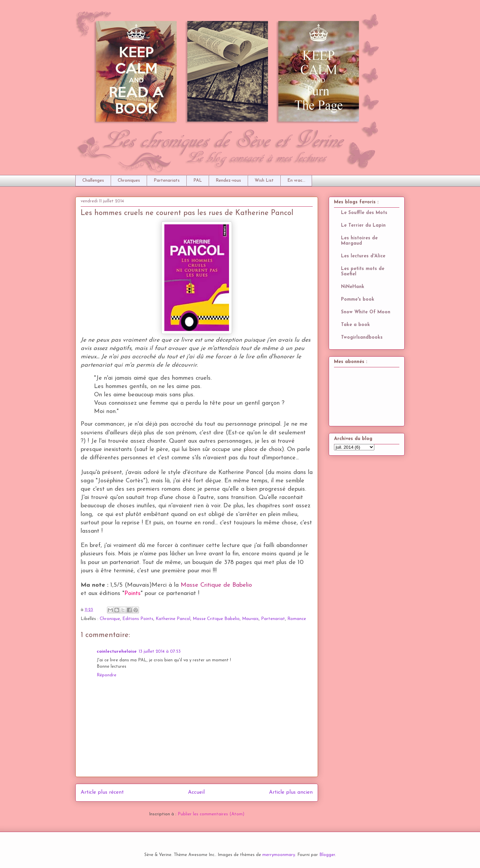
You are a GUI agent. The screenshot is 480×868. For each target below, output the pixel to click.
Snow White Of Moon (366, 312)
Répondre (106, 675)
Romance (297, 619)
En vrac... (296, 180)
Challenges (93, 180)
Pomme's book (358, 299)
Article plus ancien (291, 792)
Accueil (196, 792)
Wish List (264, 180)
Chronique (110, 619)
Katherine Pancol (173, 619)
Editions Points (138, 619)
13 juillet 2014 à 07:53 (160, 651)
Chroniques (129, 180)
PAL (198, 180)
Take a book (355, 325)
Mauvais (250, 619)
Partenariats (167, 180)
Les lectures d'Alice (363, 256)
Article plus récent (102, 792)
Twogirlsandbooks (362, 337)
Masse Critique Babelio (216, 619)
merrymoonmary (279, 855)
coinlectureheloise (117, 651)
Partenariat (273, 619)
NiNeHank (353, 287)
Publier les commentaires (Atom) (211, 814)
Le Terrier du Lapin (363, 225)
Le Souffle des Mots (364, 213)
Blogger (327, 855)
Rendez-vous (228, 180)
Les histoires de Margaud (359, 241)
